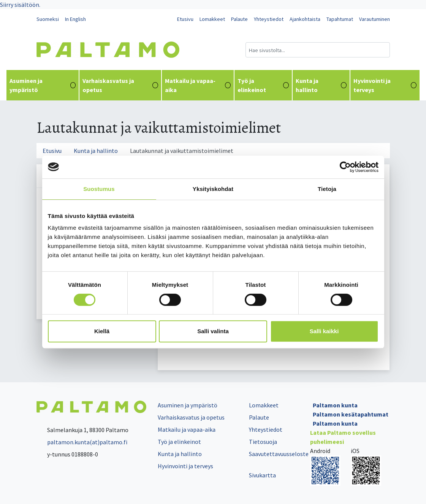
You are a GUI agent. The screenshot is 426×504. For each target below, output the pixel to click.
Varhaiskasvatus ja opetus (120, 85)
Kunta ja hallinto (321, 85)
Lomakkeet (212, 19)
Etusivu (185, 19)
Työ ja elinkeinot (263, 85)
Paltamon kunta (335, 405)
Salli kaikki (324, 331)
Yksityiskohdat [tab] (213, 189)
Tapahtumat (340, 19)
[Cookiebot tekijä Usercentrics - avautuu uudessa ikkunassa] (345, 167)
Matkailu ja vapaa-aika (198, 85)
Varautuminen (375, 19)
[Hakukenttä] (318, 50)
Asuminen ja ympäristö (43, 85)
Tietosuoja (263, 442)
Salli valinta (213, 331)
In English (75, 19)
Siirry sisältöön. (20, 5)
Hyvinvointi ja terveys (385, 85)
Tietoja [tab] (327, 189)
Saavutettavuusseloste (279, 454)
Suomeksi (48, 19)
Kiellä (102, 331)
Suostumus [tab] (99, 189)
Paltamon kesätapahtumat (351, 414)
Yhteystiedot (269, 19)
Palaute (239, 19)
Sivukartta (262, 475)
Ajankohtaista (305, 19)
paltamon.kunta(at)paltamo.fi (82, 442)
